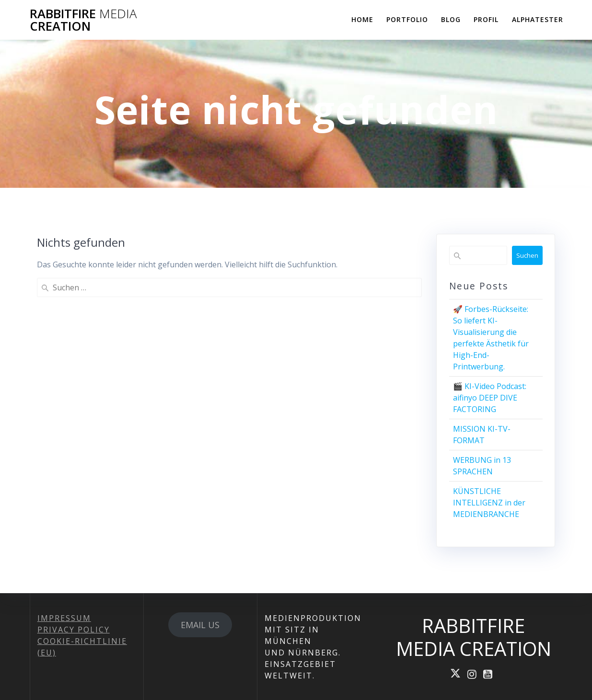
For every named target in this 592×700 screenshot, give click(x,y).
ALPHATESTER (538, 19)
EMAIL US (200, 625)
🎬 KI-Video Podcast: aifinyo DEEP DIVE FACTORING (490, 398)
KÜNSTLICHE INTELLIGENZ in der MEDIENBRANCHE (489, 503)
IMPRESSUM (64, 618)
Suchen (527, 255)
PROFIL (486, 19)
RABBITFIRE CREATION (83, 20)
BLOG (451, 19)
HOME (362, 19)
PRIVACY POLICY (74, 630)
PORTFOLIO (407, 19)
